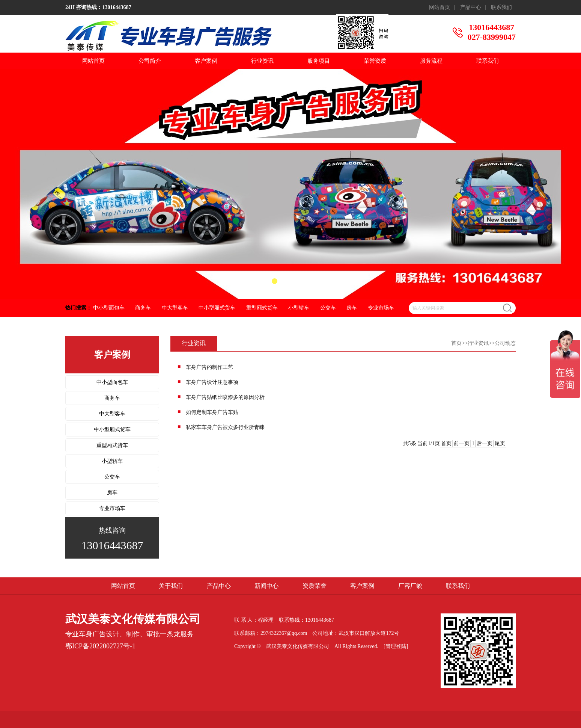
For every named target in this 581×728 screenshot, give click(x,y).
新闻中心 (266, 586)
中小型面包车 (109, 308)
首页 (456, 343)
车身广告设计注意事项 (212, 382)
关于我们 (171, 586)
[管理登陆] (396, 646)
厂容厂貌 (410, 586)
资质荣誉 (315, 586)
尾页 (500, 443)
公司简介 (150, 61)
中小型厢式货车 (217, 308)
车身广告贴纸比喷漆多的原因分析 (225, 397)
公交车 (328, 308)
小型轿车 (299, 308)
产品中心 (471, 7)
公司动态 (505, 343)
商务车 (143, 308)
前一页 (462, 443)
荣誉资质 (375, 61)
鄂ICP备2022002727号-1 (100, 646)
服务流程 (431, 61)
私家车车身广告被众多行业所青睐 (225, 427)
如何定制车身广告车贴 (212, 412)
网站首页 (440, 7)
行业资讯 (262, 61)
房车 (352, 308)
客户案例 (206, 61)
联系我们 (501, 7)
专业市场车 (381, 308)
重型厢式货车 (262, 308)
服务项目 (319, 61)
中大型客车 (175, 308)
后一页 (485, 443)
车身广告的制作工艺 (209, 367)
